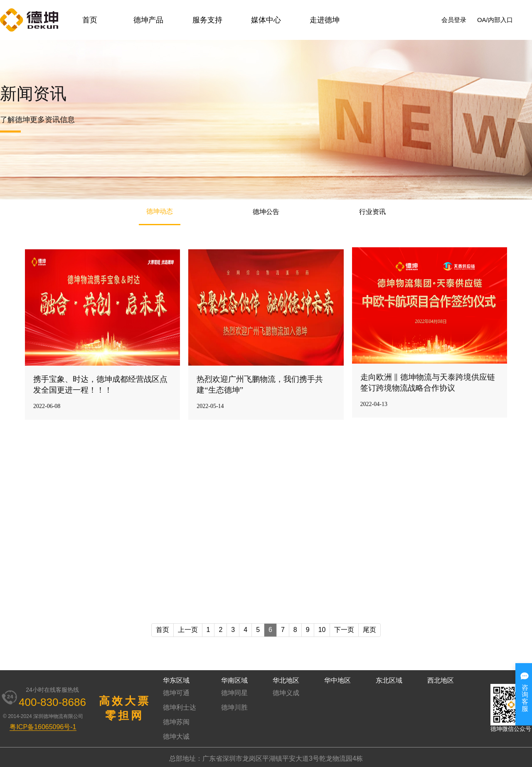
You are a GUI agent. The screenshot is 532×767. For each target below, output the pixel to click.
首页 (90, 20)
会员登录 (454, 20)
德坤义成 (286, 693)
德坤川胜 (234, 707)
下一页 (344, 630)
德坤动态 (160, 211)
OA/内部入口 (495, 20)
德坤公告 (266, 212)
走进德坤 (325, 20)
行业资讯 (372, 212)
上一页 (188, 630)
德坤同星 (234, 693)
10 (322, 630)
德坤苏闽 (176, 722)
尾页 (369, 630)
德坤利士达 (180, 707)
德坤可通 (176, 693)
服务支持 (207, 20)
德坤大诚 (176, 736)
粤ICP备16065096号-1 (43, 727)
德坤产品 (148, 20)
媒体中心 (266, 20)
